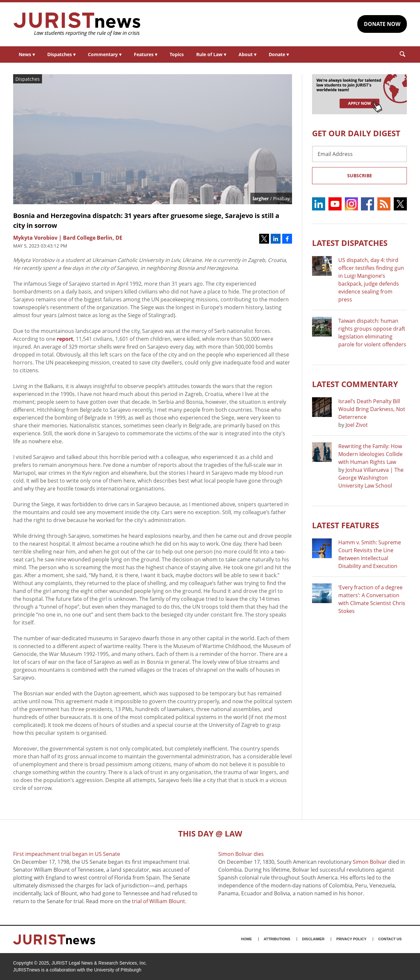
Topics (177, 54)
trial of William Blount (158, 901)
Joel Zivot (357, 425)
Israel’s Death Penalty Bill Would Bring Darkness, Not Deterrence (372, 409)
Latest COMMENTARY (355, 384)
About (247, 54)
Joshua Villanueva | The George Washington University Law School (371, 478)
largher (261, 198)
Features (146, 54)
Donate (279, 54)
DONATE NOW (382, 24)
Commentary (105, 54)
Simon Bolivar (370, 862)
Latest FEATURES (346, 525)
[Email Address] (359, 154)
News (27, 54)
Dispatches (61, 54)
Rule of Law (211, 54)
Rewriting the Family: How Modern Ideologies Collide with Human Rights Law (370, 454)
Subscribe (360, 175)
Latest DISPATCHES (350, 243)
